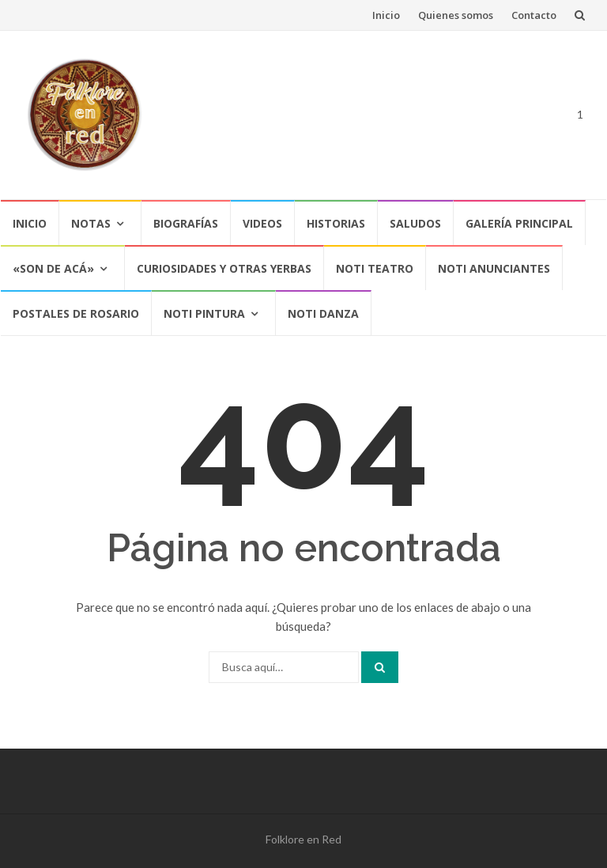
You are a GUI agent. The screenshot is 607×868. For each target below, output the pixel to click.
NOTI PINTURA (204, 313)
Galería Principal (519, 223)
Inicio (386, 15)
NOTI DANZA (323, 313)
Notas (91, 223)
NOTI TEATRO (375, 268)
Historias (336, 223)
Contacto (534, 15)
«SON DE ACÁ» (53, 268)
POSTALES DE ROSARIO (76, 313)
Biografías (186, 223)
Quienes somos (456, 15)
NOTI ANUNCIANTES (494, 268)
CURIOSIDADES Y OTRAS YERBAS (224, 268)
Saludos (415, 223)
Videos (262, 223)
